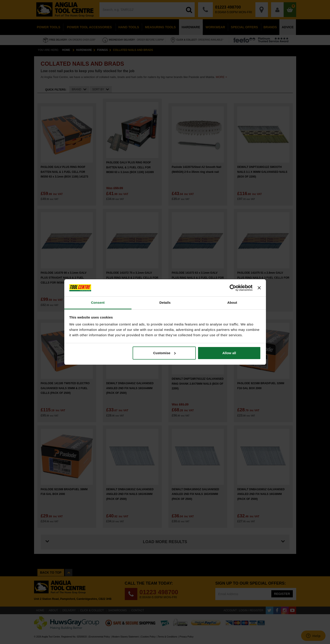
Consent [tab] (98, 302)
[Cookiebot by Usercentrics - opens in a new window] (233, 288)
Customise (165, 353)
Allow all (229, 353)
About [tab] (232, 302)
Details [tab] (165, 302)
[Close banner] (259, 288)
